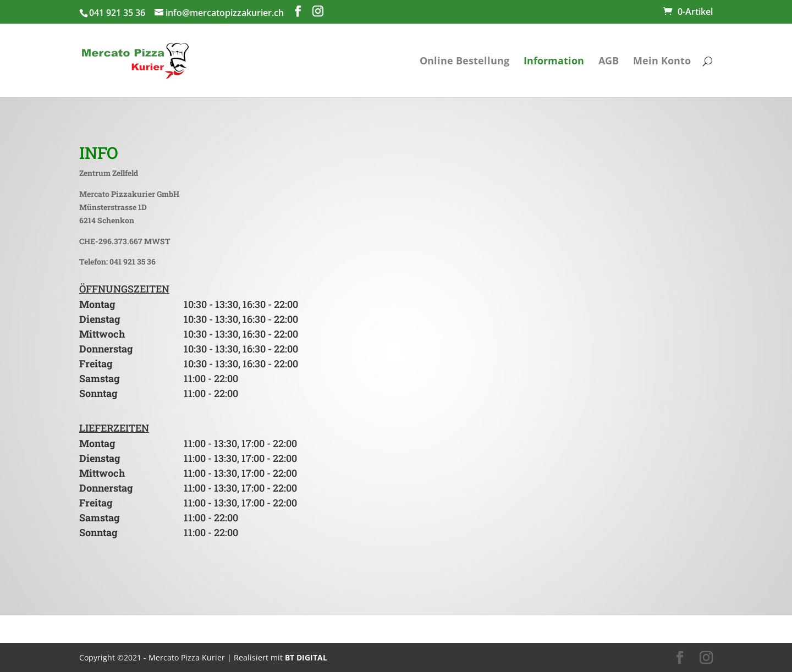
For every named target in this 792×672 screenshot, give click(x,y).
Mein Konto (662, 62)
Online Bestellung (464, 62)
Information (554, 62)
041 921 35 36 (117, 13)
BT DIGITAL (306, 657)
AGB (609, 62)
